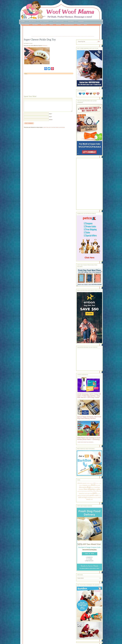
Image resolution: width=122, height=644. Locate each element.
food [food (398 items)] (96, 487)
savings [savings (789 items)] (84, 497)
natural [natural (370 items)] (81, 493)
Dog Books (35, 25)
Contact (79, 25)
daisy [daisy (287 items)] (89, 485)
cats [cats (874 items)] (94, 483)
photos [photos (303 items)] (79, 495)
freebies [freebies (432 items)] (81, 489)
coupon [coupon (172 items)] (80, 485)
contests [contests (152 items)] (100, 483)
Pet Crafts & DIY (58, 21)
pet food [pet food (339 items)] (90, 493)
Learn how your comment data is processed (54, 127)
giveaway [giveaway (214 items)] (80, 491)
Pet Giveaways (26, 25)
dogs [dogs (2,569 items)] (89, 487)
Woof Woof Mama (61, 10)
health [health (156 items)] (89, 491)
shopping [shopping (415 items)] (90, 497)
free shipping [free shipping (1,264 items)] (89, 489)
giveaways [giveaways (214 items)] (85, 491)
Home (23, 21)
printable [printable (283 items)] (84, 496)
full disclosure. (45, 46)
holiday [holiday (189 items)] (95, 491)
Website (51, 120)
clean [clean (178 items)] (97, 483)
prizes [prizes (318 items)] (88, 495)
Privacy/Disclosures (69, 25)
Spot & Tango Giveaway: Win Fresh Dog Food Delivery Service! (89, 418)
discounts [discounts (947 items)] (83, 487)
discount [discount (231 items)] (98, 485)
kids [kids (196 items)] (100, 491)
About (85, 25)
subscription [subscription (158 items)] (95, 498)
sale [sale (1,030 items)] (80, 497)
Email (50, 117)
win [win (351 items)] (92, 499)
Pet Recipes (44, 25)
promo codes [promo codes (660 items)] (94, 495)
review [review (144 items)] (100, 496)
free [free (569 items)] (99, 487)
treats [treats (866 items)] (88, 499)
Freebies (81, 21)
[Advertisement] (63, 31)
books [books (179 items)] (91, 483)
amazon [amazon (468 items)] (80, 483)
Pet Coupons (44, 21)
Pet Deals (32, 21)
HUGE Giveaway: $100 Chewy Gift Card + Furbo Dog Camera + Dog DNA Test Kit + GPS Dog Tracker (89, 396)
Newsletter (59, 25)
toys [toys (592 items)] (99, 497)
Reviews (71, 21)
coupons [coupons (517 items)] (85, 485)
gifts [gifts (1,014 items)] (98, 489)
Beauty (51, 25)
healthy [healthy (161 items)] (91, 491)
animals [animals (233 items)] (84, 483)
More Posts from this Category (85, 442)
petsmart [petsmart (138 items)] (99, 494)
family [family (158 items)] (93, 488)
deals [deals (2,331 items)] (93, 485)
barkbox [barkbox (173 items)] (88, 483)
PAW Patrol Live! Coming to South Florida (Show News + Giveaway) (89, 439)
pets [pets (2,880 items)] (95, 493)
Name (50, 114)
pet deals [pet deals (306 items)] (85, 493)
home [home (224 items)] (98, 491)
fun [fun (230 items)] (96, 490)
